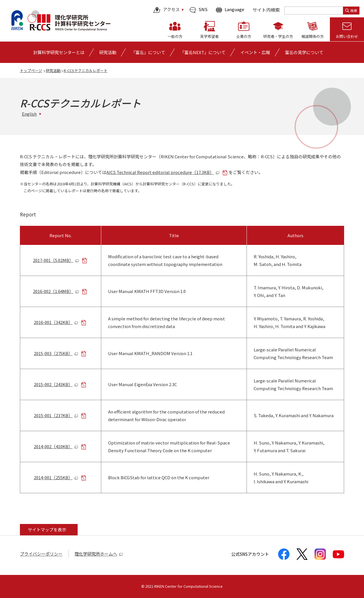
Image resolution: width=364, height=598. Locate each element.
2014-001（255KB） (56, 477)
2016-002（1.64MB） (56, 291)
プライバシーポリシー (41, 554)
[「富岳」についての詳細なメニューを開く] (148, 52)
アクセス (167, 10)
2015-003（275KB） (56, 353)
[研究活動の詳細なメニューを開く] (108, 52)
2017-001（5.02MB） (56, 260)
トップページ (31, 70)
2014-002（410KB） (56, 446)
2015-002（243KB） (56, 384)
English (29, 114)
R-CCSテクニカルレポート (86, 70)
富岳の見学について (304, 52)
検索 (351, 10)
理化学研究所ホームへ (99, 554)
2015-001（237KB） (56, 415)
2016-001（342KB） (56, 322)
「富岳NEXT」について (203, 52)
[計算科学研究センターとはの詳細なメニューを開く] (59, 52)
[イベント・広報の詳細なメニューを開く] (255, 52)
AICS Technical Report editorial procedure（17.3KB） (163, 172)
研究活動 (53, 70)
